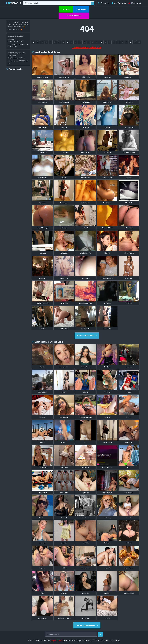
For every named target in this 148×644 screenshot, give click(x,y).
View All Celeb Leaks (87, 335)
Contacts (108, 640)
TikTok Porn (81, 9)
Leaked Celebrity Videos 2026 (87, 47)
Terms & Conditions (71, 640)
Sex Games (66, 9)
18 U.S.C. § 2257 (97, 640)
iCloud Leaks (134, 3)
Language (116, 640)
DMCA (60, 640)
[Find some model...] (71, 634)
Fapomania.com (44, 640)
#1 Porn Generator (74, 16)
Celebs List (103, 3)
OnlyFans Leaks (118, 3)
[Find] (100, 634)
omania (14, 3)
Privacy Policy (85, 640)
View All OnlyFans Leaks (87, 625)
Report (54, 640)
